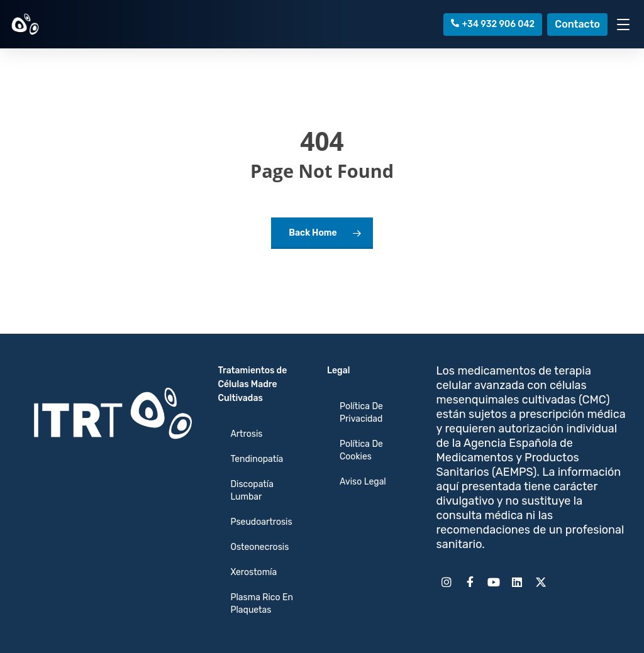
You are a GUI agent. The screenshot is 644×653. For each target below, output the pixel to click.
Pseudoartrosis (261, 522)
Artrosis (246, 434)
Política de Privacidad (361, 413)
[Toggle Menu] (623, 25)
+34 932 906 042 (493, 24)
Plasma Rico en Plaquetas (262, 604)
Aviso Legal (363, 482)
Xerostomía (253, 572)
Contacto (577, 24)
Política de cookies (361, 450)
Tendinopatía (257, 459)
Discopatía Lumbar (252, 491)
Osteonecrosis (259, 547)
